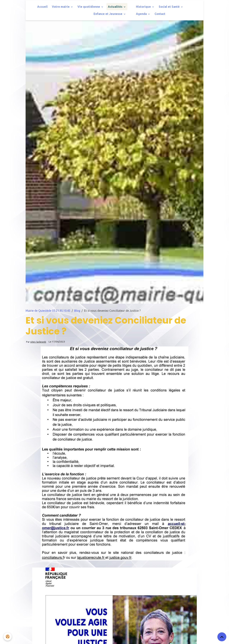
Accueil (42, 7)
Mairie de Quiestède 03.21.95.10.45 (48, 311)
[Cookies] (8, 637)
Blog (77, 311)
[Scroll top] (222, 637)
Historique (144, 7)
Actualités (115, 7)
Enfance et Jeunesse (108, 14)
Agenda (142, 14)
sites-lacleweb (38, 342)
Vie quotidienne (89, 7)
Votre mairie (61, 7)
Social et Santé (170, 7)
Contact (160, 14)
